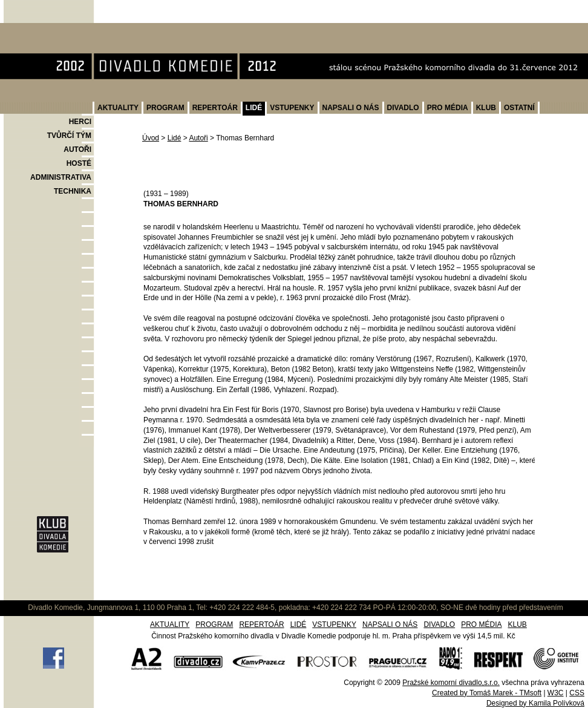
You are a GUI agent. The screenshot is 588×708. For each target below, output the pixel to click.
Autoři (198, 138)
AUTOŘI (77, 149)
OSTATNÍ (519, 108)
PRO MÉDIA (448, 108)
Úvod (151, 138)
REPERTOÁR (215, 108)
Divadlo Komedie (42, 29)
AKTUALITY (118, 108)
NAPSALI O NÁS (351, 108)
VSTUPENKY (292, 108)
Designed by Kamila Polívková (535, 703)
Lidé (175, 138)
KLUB (486, 108)
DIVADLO (403, 108)
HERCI (80, 122)
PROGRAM (165, 108)
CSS (577, 693)
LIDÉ (254, 108)
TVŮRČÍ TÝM (69, 136)
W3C (556, 693)
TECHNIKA (73, 191)
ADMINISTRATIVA (61, 177)
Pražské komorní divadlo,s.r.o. (451, 683)
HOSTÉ (79, 163)
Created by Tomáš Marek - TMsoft (487, 693)
